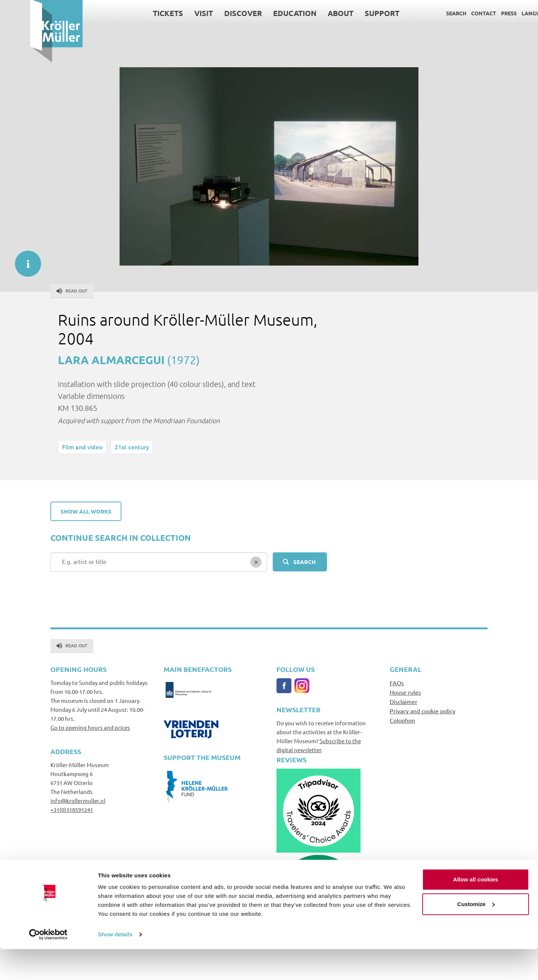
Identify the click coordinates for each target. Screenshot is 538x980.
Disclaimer (403, 701)
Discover (213, 13)
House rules (405, 692)
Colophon (402, 720)
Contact (453, 13)
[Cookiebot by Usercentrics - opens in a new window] (48, 965)
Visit (173, 13)
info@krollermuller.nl (78, 801)
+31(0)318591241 (72, 810)
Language (506, 13)
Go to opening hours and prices (90, 727)
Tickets (138, 13)
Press (479, 13)
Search (426, 13)
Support (352, 13)
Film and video (82, 447)
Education (265, 13)
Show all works (86, 511)
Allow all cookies (476, 910)
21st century (132, 447)
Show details (115, 965)
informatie (24, 260)
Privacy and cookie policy (423, 711)
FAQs (397, 683)
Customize (476, 935)
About (310, 13)
